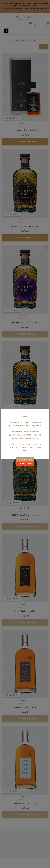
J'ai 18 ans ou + (25, 459)
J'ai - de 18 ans (25, 464)
